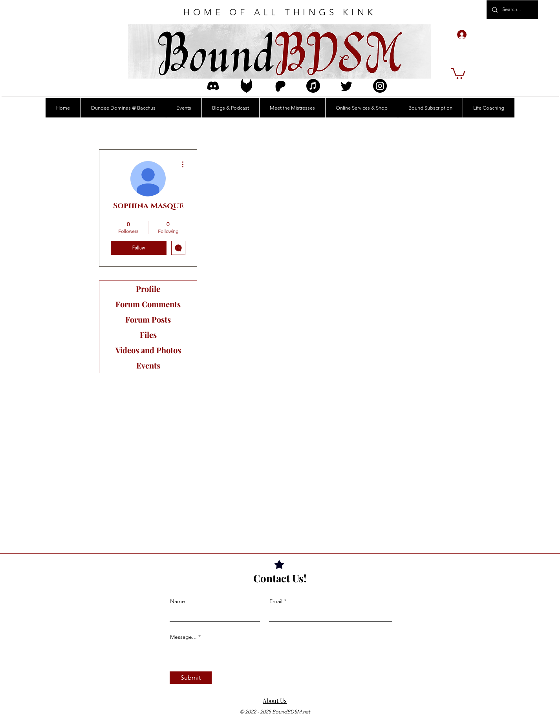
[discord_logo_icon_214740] (213, 86)
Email (276, 601)
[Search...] (512, 10)
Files (148, 335)
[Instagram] (380, 86)
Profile (148, 289)
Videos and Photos (148, 350)
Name (178, 601)
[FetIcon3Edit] (246, 86)
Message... (183, 637)
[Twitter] (347, 86)
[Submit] (191, 678)
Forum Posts (148, 319)
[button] (458, 73)
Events (148, 365)
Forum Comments (148, 304)
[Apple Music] (313, 86)
